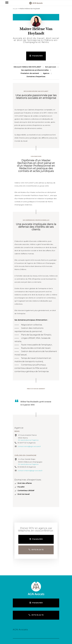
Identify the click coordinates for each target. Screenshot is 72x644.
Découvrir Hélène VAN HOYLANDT (27, 67)
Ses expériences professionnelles (35, 70)
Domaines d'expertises (36, 77)
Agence (46, 73)
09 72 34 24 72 (37, 550)
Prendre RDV (37, 56)
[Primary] (7, 3)
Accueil (15, 9)
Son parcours (51, 67)
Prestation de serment (30, 73)
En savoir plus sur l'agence (28, 440)
